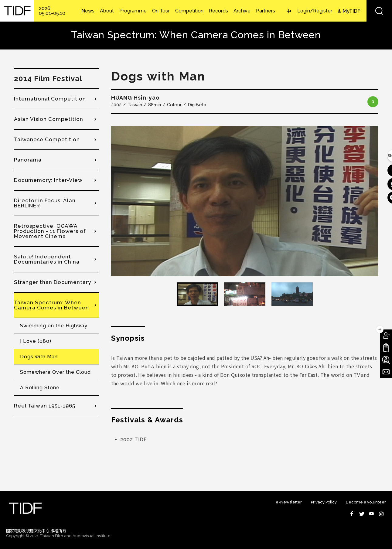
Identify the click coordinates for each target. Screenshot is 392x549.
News (88, 11)
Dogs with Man (39, 357)
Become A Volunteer (386, 360)
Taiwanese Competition (47, 139)
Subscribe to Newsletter (386, 372)
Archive (242, 11)
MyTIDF (351, 11)
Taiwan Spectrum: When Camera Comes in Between (51, 305)
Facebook (352, 514)
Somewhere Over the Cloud (55, 372)
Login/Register (315, 11)
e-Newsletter (289, 502)
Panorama (28, 160)
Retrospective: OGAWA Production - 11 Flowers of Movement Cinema (50, 231)
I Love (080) (36, 341)
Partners (266, 11)
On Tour (161, 11)
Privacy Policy (324, 502)
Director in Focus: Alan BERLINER (45, 203)
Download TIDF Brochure (386, 348)
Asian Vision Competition (49, 119)
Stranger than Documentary (53, 282)
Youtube (371, 514)
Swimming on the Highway (54, 326)
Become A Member (386, 336)
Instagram (381, 514)
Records (218, 11)
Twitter (362, 514)
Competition (189, 11)
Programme (133, 11)
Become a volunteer (366, 502)
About (107, 11)
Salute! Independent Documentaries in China (47, 259)
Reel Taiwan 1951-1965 (45, 406)
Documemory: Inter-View (48, 180)
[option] (245, 201)
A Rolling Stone (40, 388)
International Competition (50, 99)
